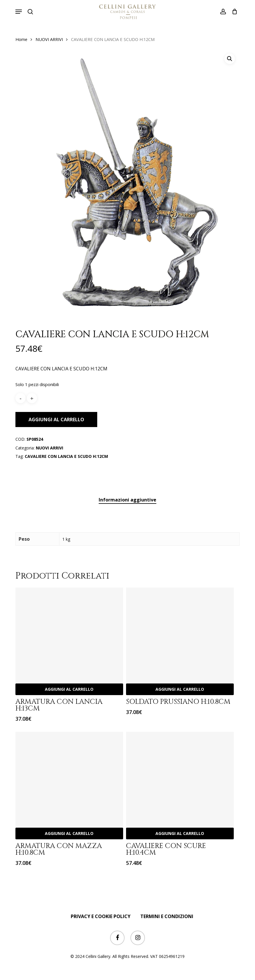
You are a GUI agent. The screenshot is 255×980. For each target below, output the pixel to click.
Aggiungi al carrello (56, 420)
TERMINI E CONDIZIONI (167, 916)
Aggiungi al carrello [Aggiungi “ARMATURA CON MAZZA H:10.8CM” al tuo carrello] (69, 833)
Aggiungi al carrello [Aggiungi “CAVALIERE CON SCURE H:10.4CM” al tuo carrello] (180, 833)
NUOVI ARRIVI (49, 39)
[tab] (127, 500)
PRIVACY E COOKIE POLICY (101, 916)
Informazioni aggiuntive (127, 500)
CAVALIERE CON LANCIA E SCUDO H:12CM (66, 456)
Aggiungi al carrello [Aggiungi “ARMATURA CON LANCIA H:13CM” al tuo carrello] (69, 689)
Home (21, 39)
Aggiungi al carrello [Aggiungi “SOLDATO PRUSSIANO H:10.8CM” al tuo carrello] (180, 689)
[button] (19, 12)
